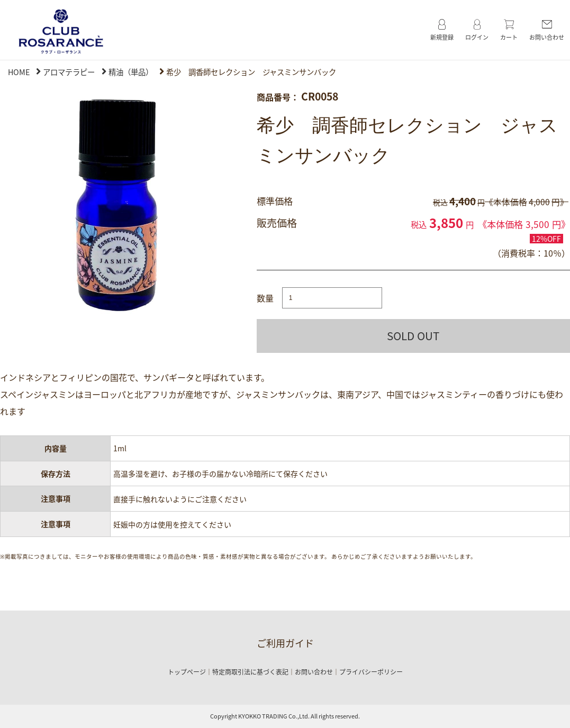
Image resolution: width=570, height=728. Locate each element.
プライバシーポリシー (371, 672)
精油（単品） (131, 72)
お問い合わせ (314, 672)
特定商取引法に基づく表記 (250, 672)
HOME (19, 72)
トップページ (187, 672)
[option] (114, 204)
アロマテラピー (69, 72)
